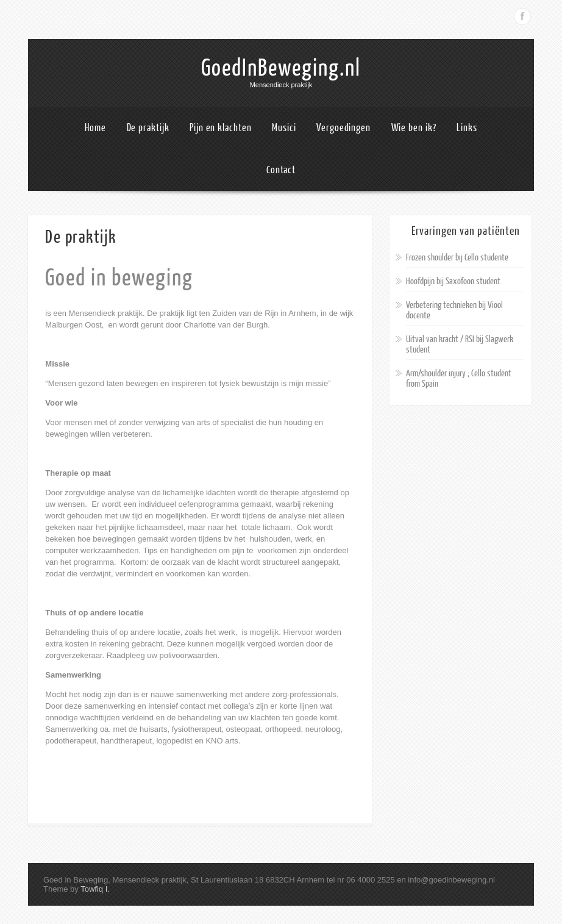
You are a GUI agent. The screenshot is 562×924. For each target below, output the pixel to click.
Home (95, 128)
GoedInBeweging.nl (281, 68)
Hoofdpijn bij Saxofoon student (453, 281)
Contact (281, 170)
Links (467, 128)
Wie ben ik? (414, 128)
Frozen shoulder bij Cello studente (457, 258)
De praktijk (148, 128)
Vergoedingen (343, 128)
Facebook (522, 16)
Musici (284, 128)
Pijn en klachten (220, 128)
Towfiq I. (95, 889)
